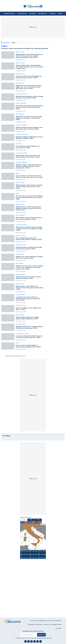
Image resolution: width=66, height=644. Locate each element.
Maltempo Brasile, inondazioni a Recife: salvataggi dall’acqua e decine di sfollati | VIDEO (27, 99)
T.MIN (22, 534)
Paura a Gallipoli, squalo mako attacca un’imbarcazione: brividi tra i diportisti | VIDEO (27, 246)
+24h (24, 532)
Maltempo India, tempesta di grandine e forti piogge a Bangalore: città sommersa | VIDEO (29, 161)
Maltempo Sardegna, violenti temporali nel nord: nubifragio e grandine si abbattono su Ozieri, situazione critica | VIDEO (28, 171)
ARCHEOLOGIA (39, 637)
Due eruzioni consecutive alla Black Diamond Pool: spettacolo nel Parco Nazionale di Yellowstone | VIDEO (29, 110)
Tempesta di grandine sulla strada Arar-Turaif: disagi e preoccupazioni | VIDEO (29, 287)
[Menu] (25, 6)
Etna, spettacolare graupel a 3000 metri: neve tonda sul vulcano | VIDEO (29, 151)
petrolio (53, 14)
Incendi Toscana (9, 14)
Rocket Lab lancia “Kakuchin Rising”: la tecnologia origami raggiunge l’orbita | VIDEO (29, 358)
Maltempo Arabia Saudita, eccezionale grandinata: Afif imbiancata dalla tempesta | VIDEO (28, 337)
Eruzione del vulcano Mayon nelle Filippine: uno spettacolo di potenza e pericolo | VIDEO (29, 78)
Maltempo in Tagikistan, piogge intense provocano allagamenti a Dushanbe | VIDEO (29, 142)
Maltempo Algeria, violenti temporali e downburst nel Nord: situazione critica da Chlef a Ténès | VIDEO (28, 193)
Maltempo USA (43, 14)
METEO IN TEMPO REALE (40, 633)
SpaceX (60, 14)
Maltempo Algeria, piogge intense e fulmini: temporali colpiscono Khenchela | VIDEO (28, 327)
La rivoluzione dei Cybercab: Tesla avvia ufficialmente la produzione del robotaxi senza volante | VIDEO (29, 308)
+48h (31, 532)
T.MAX (25, 534)
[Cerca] (41, 6)
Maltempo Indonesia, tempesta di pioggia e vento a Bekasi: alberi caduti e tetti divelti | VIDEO (28, 132)
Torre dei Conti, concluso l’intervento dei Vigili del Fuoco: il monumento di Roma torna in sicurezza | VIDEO (29, 204)
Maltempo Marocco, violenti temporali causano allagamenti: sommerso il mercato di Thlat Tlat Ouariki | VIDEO (29, 214)
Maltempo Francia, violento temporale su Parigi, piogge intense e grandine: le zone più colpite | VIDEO (29, 121)
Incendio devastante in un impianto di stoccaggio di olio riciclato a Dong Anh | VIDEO (27, 256)
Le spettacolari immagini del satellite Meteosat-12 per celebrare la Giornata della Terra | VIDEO (29, 348)
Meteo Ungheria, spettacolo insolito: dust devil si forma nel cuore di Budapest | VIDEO (29, 225)
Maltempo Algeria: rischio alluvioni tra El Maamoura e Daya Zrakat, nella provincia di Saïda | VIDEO (29, 297)
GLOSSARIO (59, 641)
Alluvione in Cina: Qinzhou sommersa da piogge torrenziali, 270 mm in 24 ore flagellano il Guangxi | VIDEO (29, 235)
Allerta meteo (22, 14)
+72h (38, 532)
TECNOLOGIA (47, 637)
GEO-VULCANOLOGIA (56, 633)
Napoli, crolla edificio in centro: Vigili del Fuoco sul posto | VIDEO (27, 318)
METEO (49, 633)
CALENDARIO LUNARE (56, 637)
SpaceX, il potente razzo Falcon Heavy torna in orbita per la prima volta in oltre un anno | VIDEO (29, 182)
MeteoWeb (6, 43)
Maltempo (32, 14)
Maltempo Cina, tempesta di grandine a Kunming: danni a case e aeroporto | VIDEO (29, 267)
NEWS (32, 633)
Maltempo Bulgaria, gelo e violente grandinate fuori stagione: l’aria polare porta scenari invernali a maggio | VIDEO (29, 68)
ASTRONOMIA (31, 637)
